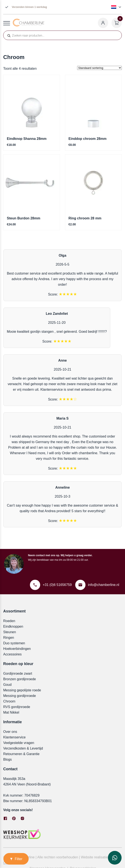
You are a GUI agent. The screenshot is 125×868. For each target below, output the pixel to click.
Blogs (7, 759)
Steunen (10, 632)
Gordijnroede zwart (18, 674)
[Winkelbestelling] (99, 68)
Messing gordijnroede (20, 696)
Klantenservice (14, 737)
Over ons (10, 732)
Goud (7, 685)
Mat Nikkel (11, 712)
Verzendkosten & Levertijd (23, 748)
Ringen (9, 638)
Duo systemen (14, 643)
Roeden (9, 621)
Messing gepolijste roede (22, 690)
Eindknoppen (13, 626)
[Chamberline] (29, 25)
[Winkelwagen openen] (117, 23)
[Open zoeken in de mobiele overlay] (62, 35)
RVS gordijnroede (17, 707)
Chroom (9, 701)
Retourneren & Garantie (21, 754)
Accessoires (12, 654)
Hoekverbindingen (17, 649)
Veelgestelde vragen (19, 743)
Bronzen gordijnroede (20, 679)
